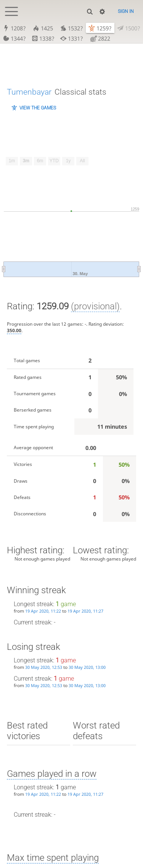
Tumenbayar (29, 92)
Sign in (126, 11)
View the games (38, 108)
